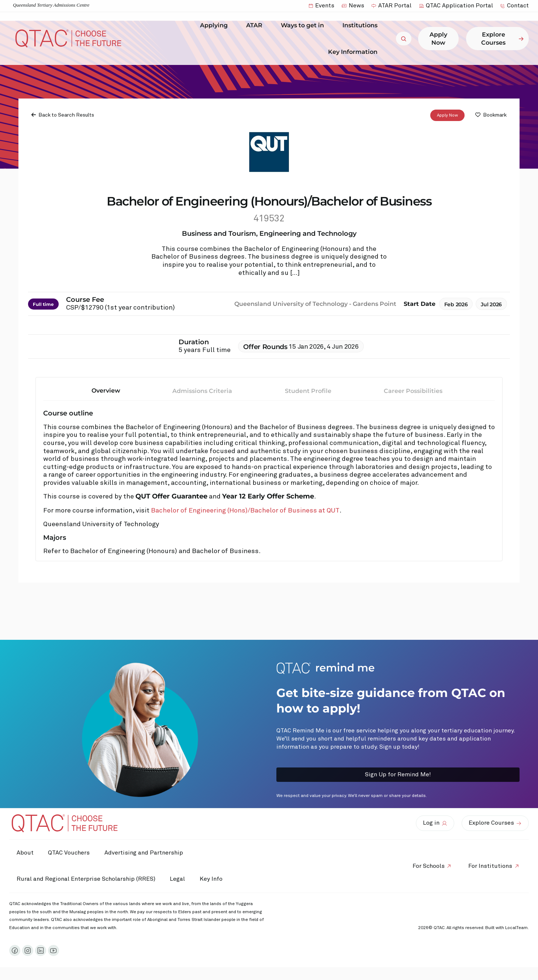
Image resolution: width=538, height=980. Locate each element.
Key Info (213, 879)
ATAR (256, 25)
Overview (106, 391)
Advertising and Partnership (144, 853)
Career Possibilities (413, 391)
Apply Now (447, 115)
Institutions (362, 25)
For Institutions (490, 866)
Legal (178, 879)
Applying (216, 25)
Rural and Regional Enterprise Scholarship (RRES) (86, 879)
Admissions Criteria (202, 391)
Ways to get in (304, 25)
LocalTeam (516, 928)
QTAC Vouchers (69, 853)
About (25, 853)
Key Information (355, 52)
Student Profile (308, 391)
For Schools (428, 866)
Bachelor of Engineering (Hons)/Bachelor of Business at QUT (245, 511)
